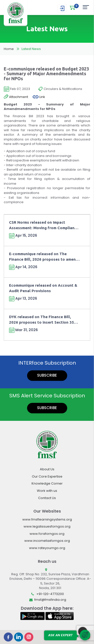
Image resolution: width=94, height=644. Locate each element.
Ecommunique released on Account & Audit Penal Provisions (43, 288)
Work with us (47, 491)
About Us (47, 469)
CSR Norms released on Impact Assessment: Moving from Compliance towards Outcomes (44, 225)
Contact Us (47, 498)
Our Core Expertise (47, 476)
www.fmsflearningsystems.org (47, 519)
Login (62, 8)
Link (39, 97)
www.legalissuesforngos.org (47, 526)
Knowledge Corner (47, 483)
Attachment (16, 97)
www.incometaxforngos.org (47, 541)
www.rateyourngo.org (47, 548)
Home (9, 49)
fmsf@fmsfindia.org (50, 600)
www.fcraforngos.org (47, 534)
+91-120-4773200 (50, 594)
